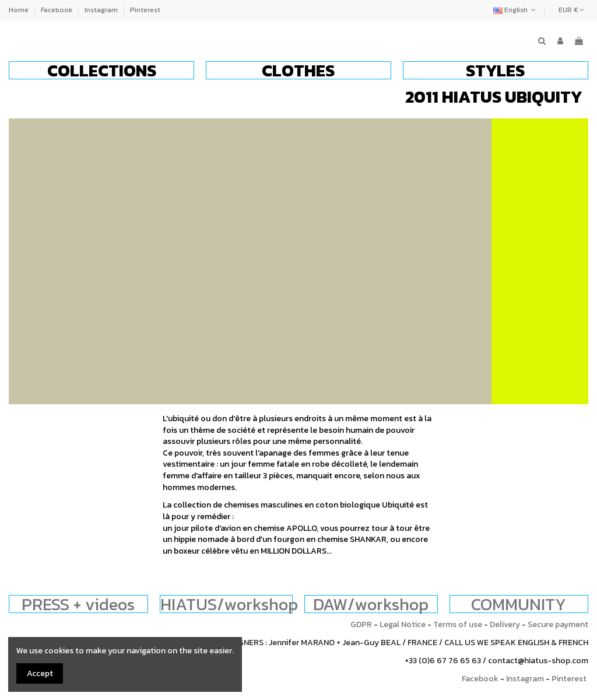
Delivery (505, 624)
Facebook (57, 10)
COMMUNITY (519, 604)
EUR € (571, 10)
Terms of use (458, 624)
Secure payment (558, 624)
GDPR (361, 624)
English (516, 10)
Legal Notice (403, 624)
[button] (101, 70)
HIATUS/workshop (229, 604)
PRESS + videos (78, 604)
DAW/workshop (371, 604)
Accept (40, 673)
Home (20, 10)
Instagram (102, 10)
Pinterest (145, 10)
